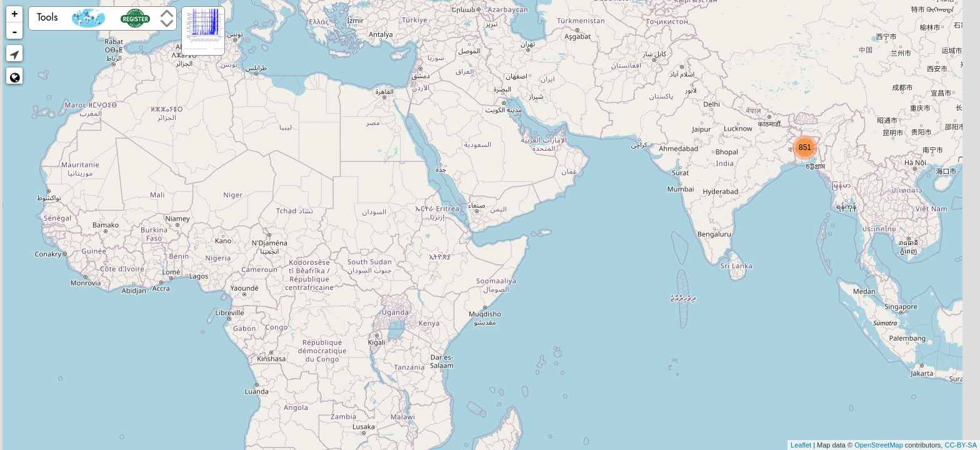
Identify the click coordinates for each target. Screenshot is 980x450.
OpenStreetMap (879, 445)
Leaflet (801, 445)
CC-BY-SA (961, 445)
